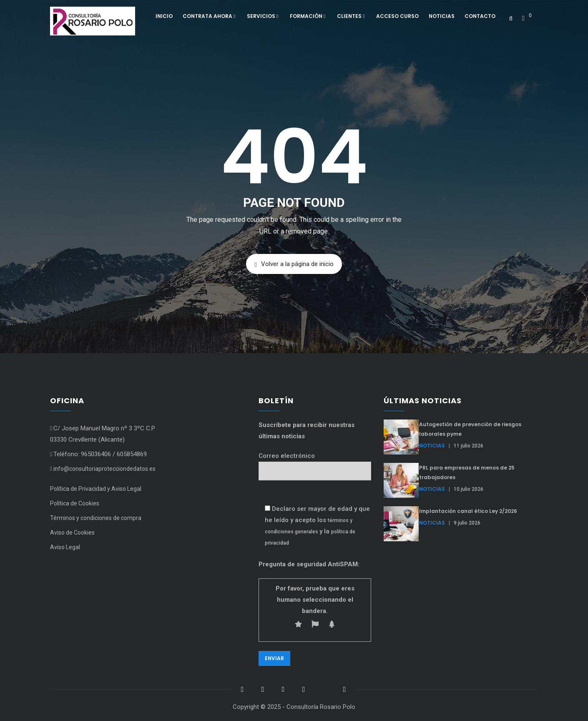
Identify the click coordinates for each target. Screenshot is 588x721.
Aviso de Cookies (72, 533)
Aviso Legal (65, 547)
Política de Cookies (75, 503)
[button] (527, 15)
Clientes (352, 16)
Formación (308, 16)
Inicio (164, 16)
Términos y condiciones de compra (96, 518)
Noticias (442, 16)
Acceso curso (397, 16)
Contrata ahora (210, 16)
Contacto (480, 16)
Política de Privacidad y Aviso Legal (96, 489)
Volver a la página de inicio (294, 264)
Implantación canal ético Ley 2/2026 (468, 511)
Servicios (263, 16)
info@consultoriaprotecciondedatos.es (103, 469)
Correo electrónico (315, 463)
